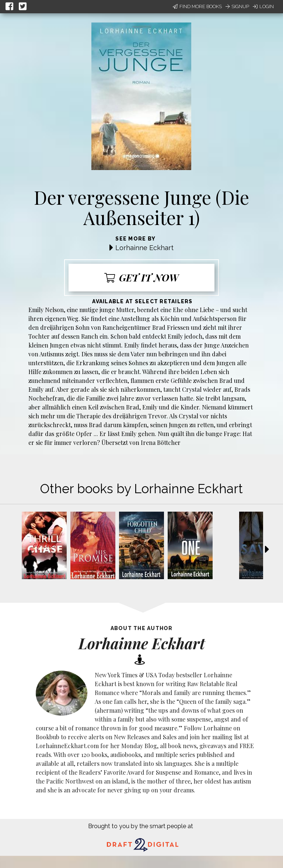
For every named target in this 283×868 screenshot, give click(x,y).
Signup (237, 6)
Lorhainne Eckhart (144, 248)
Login (263, 6)
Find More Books (197, 6)
